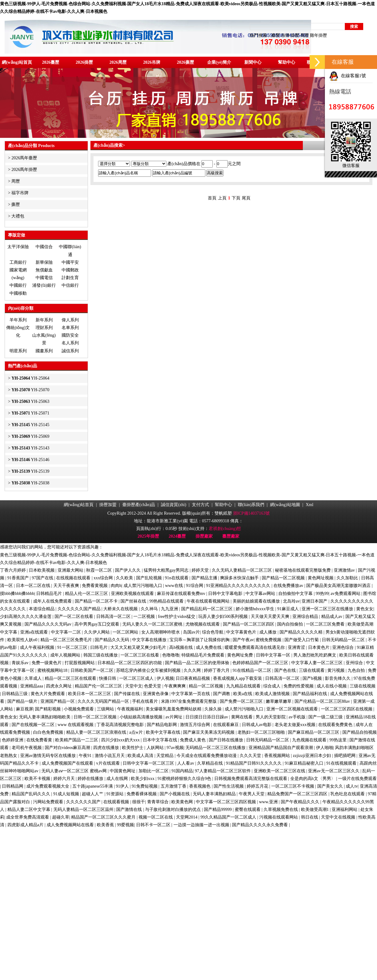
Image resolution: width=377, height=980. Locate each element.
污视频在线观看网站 (279, 817)
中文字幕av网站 (261, 594)
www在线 (174, 586)
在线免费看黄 (40, 740)
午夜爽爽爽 (176, 686)
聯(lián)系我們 (251, 505)
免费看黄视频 (95, 586)
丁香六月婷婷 (13, 570)
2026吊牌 (152, 62)
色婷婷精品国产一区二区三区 (261, 663)
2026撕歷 (185, 62)
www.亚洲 (269, 802)
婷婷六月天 (65, 779)
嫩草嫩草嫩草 (279, 701)
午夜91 (86, 756)
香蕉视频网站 (278, 756)
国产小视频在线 (175, 794)
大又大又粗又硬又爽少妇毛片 (139, 647)
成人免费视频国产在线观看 (68, 763)
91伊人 (123, 786)
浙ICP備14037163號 (251, 513)
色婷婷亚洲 (13, 740)
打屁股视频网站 (80, 663)
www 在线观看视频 (76, 725)
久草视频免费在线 (281, 810)
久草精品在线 (211, 763)
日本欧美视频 (42, 570)
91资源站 (116, 794)
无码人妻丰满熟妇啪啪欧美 (45, 717)
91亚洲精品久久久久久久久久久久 (239, 586)
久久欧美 (125, 578)
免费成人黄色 (193, 740)
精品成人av (332, 617)
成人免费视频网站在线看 (71, 825)
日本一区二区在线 (34, 586)
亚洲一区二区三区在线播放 (328, 609)
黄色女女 (365, 609)
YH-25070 (30, 390)
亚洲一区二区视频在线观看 (293, 709)
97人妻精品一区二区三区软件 (223, 771)
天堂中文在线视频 (339, 817)
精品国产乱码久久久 (32, 794)
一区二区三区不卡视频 (293, 786)
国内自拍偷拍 (291, 624)
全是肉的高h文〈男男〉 (313, 779)
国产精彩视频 (48, 709)
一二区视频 (145, 617)
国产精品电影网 (162, 725)
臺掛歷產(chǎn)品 (139, 505)
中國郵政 (70, 270)
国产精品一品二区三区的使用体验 (198, 663)
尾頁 (246, 198)
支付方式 (200, 505)
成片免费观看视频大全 (48, 786)
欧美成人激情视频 (273, 694)
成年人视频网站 (66, 655)
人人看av (186, 763)
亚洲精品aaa (32, 686)
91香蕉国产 (19, 578)
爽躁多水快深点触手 (240, 578)
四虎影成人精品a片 (26, 825)
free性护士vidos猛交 (177, 617)
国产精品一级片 (23, 701)
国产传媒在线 (128, 694)
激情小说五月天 (110, 756)
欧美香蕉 (106, 825)
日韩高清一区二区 (114, 617)
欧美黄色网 (183, 802)
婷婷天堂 (201, 570)
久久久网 (193, 670)
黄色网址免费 (241, 655)
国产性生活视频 (229, 786)
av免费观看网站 (346, 594)
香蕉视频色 (200, 786)
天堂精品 (166, 756)
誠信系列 (70, 351)
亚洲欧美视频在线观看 (133, 594)
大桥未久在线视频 (121, 609)
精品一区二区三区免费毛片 (67, 640)
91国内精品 (182, 771)
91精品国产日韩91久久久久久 (254, 763)
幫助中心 (287, 62)
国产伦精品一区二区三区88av (323, 701)
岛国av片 (191, 632)
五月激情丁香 (174, 786)
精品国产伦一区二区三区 (99, 686)
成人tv (352, 786)
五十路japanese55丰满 (93, 786)
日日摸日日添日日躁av (207, 717)
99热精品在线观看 (167, 601)
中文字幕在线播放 (150, 640)
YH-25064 (30, 378)
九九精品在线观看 (244, 686)
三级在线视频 (363, 686)
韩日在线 (310, 817)
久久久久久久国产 (84, 802)
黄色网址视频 (321, 578)
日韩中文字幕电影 (226, 594)
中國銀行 (18, 285)
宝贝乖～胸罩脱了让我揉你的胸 (200, 640)
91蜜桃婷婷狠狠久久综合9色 (185, 779)
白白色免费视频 (49, 732)
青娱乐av (21, 663)
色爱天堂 (153, 686)
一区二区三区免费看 (326, 624)
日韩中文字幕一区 (274, 655)
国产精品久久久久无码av (49, 624)
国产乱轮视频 (150, 578)
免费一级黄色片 (47, 663)
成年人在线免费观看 (53, 601)
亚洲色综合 (344, 647)
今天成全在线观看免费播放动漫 (207, 756)
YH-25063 (30, 401)
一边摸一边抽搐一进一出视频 (202, 825)
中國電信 (44, 278)
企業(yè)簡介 (219, 62)
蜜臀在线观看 (248, 810)
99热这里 (339, 740)
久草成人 (34, 678)
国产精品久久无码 (112, 640)
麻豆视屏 (25, 709)
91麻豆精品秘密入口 (305, 763)
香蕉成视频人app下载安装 (238, 678)
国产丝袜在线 (134, 601)
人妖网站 (156, 748)
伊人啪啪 (325, 748)
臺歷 (276, 35)
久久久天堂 (251, 756)
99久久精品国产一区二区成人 (229, 817)
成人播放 (268, 632)
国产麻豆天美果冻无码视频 (209, 732)
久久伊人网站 (97, 632)
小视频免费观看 (79, 709)
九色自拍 (357, 670)
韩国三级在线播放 (101, 655)
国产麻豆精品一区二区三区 (314, 732)
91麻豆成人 (289, 609)
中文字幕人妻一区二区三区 (318, 663)
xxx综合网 (104, 578)
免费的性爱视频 (299, 686)
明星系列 (18, 351)
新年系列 (44, 320)
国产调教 (222, 694)
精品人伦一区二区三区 (87, 594)
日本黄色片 (319, 647)
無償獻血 (44, 270)
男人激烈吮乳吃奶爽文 (315, 655)
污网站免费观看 (49, 802)
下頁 (236, 198)
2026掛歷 (84, 62)
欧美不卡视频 (38, 779)
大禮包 (18, 216)
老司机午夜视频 (27, 748)
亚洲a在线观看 (35, 632)
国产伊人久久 (128, 570)
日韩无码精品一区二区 (344, 640)
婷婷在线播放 (91, 779)
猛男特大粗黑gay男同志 (167, 570)
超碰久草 (61, 817)
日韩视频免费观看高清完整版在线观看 (251, 779)
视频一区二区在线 (156, 817)
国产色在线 (286, 670)
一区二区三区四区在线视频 (347, 709)
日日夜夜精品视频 (193, 678)
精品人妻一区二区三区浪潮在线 (97, 732)
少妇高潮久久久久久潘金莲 (26, 617)
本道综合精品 (42, 609)
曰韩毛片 (100, 647)
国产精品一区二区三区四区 (249, 624)
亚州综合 (355, 663)
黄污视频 (337, 670)
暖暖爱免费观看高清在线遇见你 (255, 647)
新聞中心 (253, 62)
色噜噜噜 (171, 655)
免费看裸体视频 (142, 794)
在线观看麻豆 (227, 725)
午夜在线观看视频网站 (209, 601)
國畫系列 (44, 351)
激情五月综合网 (196, 725)
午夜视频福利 (131, 709)
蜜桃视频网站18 (53, 670)
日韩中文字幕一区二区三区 (149, 763)
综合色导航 (213, 632)
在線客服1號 (348, 76)
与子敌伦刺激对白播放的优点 (173, 810)
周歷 (305, 35)
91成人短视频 (67, 794)
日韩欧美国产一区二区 (93, 670)
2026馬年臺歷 (24, 158)
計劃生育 (70, 278)
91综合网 (195, 586)
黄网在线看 (242, 717)
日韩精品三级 (15, 694)
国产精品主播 (205, 578)
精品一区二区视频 (207, 686)
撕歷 (16, 204)
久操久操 (214, 709)
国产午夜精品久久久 (301, 802)
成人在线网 (118, 779)
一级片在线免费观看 (357, 779)
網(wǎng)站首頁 (17, 62)
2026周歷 (118, 62)
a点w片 (136, 732)
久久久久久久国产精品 (80, 609)
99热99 (322, 594)
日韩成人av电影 (257, 725)
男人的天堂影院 (271, 717)
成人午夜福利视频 (38, 647)
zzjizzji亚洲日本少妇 (313, 756)
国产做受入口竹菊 (302, 640)
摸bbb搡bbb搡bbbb (17, 594)
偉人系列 (70, 320)
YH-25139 (30, 471)
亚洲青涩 (297, 647)
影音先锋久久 (338, 678)
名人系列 (70, 343)
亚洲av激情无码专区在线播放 (49, 756)
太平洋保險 (18, 247)
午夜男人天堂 (252, 794)
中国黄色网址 (123, 771)
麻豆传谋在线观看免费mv (182, 594)
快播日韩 (108, 678)
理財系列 (44, 328)
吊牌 (285, 35)
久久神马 (150, 609)
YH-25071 (30, 413)
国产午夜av (243, 640)
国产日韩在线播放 (227, 740)
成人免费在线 (209, 647)
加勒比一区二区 (154, 771)
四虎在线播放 (107, 748)
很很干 (139, 802)
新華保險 (44, 262)
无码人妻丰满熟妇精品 (215, 794)
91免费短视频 (145, 786)
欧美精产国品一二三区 (77, 740)
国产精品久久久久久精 (302, 632)
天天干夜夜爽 (67, 586)
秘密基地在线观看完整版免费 (303, 570)
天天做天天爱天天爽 (271, 617)
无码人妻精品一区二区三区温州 (84, 810)
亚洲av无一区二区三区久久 (334, 771)
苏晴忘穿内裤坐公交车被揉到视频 (149, 670)
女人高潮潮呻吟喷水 (161, 632)
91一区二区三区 (73, 647)
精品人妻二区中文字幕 (29, 810)
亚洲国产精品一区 (58, 701)
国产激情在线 (130, 810)
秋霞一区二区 (100, 570)
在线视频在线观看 (74, 578)
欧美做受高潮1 (316, 810)
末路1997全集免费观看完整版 (189, 701)
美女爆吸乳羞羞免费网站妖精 (174, 709)
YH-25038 (30, 483)
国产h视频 (313, 678)
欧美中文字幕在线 (164, 732)
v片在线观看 (109, 763)
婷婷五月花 (258, 786)
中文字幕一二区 (67, 632)
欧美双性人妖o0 (23, 640)
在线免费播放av (289, 586)
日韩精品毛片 (50, 594)
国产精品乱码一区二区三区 (208, 609)
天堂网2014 (187, 817)
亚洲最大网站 (71, 570)
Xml (309, 505)
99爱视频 (125, 825)
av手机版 (297, 717)
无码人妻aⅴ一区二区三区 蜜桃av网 (74, 771)
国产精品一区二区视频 (284, 578)
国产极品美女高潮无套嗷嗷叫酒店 (339, 586)
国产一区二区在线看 (74, 617)
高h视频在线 (182, 647)
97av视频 (175, 748)
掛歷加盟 (108, 505)
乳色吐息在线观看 (348, 794)
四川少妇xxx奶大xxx (121, 740)
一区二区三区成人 (137, 678)
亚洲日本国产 (315, 601)
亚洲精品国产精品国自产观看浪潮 (281, 748)
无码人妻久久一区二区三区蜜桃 (153, 624)
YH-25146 (30, 460)
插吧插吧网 (345, 756)
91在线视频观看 (342, 763)
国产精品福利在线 (310, 694)
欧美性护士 (133, 748)
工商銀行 (18, 262)
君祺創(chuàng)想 (225, 529)
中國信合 (44, 247)
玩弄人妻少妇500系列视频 (224, 617)
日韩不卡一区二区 (154, 825)
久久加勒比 (348, 578)
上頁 (222, 198)
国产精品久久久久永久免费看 (261, 825)
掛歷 (295, 35)
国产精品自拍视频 (360, 732)
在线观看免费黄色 (336, 725)
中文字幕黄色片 (242, 632)
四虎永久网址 (59, 686)
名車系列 (70, 328)
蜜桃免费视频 (269, 640)
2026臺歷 (51, 62)
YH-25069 (30, 436)
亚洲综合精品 (306, 617)
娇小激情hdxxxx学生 (256, 609)
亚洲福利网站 (345, 810)
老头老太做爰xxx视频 (296, 725)
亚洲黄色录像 (156, 694)
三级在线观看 (312, 670)
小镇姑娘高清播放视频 (142, 717)
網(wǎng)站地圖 (285, 505)
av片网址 (175, 717)
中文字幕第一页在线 (191, 694)
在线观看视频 (117, 802)
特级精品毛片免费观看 (204, 655)
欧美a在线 (243, 694)
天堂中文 (134, 686)
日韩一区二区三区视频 (96, 717)
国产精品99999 (218, 810)
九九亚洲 (170, 609)
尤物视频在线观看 (203, 624)
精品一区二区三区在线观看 (71, 678)
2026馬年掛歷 (24, 170)
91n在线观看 (177, 578)
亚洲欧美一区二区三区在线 (280, 771)
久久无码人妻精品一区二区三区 (242, 570)
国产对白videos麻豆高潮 (68, 748)
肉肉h (116, 586)
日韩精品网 (13, 786)
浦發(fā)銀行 (44, 285)
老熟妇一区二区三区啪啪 (262, 732)
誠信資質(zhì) (173, 505)
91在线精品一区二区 (253, 670)
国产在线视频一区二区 (34, 725)
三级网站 (106, 709)
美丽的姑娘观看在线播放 (257, 601)
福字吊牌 (20, 193)
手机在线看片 (146, 701)
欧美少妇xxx (143, 779)
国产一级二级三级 (326, 717)
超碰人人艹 (93, 794)
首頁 (212, 198)
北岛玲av (291, 601)
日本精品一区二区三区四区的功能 (130, 663)
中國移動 (18, 293)
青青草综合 (158, 802)
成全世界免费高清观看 (28, 817)
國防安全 (70, 335)
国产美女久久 (331, 786)
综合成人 (272, 686)
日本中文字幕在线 (161, 740)
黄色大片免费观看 (48, 694)
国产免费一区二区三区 (242, 701)
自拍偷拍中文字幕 (296, 594)
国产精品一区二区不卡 (97, 601)
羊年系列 (18, 320)
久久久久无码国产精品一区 (104, 701)
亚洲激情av (345, 570)
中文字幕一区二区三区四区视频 (227, 802)
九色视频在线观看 (310, 740)
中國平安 (70, 262)
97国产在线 (43, 578)
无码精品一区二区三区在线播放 (216, 748)
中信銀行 (70, 285)
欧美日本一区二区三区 (90, 694)
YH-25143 (30, 448)
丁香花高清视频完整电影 (121, 725)
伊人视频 (165, 678)
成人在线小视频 (332, 686)
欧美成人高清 (141, 756)
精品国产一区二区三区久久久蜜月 (104, 817)
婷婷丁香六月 (217, 670)
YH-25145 (30, 425)
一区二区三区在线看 (140, 655)
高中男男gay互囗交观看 (97, 624)
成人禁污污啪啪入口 (143, 586)
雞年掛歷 (318, 35)
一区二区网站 (126, 632)
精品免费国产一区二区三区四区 (298, 794)
